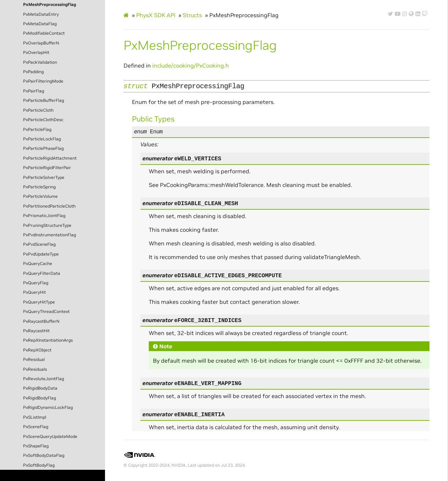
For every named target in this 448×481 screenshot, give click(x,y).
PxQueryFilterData (42, 273)
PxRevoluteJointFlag (44, 379)
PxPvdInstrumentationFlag (50, 235)
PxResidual (34, 360)
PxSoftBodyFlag (39, 465)
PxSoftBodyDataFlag (44, 455)
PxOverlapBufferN (41, 43)
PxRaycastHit (36, 331)
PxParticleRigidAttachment (50, 158)
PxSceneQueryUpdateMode (50, 437)
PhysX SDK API (156, 15)
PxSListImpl (35, 417)
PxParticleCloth (38, 110)
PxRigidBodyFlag (40, 398)
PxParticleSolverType (44, 177)
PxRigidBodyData (40, 388)
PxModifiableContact (44, 33)
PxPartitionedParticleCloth (49, 206)
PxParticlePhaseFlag (43, 148)
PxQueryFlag (36, 283)
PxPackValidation (40, 62)
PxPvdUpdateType (41, 254)
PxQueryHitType (39, 302)
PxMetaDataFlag (40, 24)
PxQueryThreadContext (46, 312)
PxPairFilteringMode (43, 81)
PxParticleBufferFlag (44, 100)
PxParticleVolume (40, 196)
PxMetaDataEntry (41, 14)
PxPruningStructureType (47, 225)
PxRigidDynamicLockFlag (48, 407)
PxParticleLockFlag (42, 139)
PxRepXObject (37, 350)
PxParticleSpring (39, 187)
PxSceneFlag (36, 427)
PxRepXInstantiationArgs (48, 340)
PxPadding (33, 72)
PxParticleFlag (37, 130)
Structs (192, 15)
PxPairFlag (34, 91)
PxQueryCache (38, 264)
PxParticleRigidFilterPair (47, 168)
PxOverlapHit (36, 53)
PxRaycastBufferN (41, 321)
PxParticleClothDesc (43, 120)
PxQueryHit (34, 292)
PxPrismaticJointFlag (44, 216)
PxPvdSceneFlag (39, 244)
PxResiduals (35, 369)
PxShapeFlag (36, 446)
